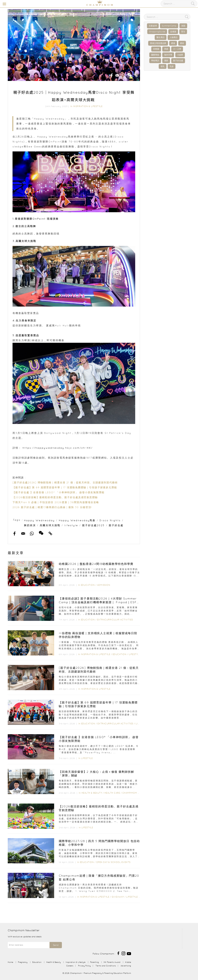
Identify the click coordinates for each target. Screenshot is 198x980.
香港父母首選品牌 (158, 43)
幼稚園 (156, 49)
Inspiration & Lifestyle (88, 106)
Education (88, 585)
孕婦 (166, 49)
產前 (182, 43)
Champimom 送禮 (132, 793)
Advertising (126, 966)
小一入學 (177, 49)
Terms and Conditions (106, 966)
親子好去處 (116, 525)
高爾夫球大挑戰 (50, 525)
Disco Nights (110, 520)
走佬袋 (173, 32)
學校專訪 (155, 61)
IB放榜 (180, 55)
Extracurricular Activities (115, 620)
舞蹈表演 (30, 525)
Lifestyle (135, 654)
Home (10, 962)
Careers (70, 966)
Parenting (95, 962)
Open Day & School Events (113, 862)
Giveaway (118, 897)
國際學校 (155, 55)
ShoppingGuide (157, 32)
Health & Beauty (92, 793)
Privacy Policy (84, 966)
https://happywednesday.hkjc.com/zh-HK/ (58, 448)
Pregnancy (23, 962)
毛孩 (172, 66)
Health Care (112, 793)
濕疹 (166, 61)
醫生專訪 (161, 37)
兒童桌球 (153, 26)
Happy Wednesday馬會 (77, 520)
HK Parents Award (112, 962)
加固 (183, 26)
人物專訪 (174, 37)
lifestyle (71, 525)
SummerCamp (169, 26)
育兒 (183, 32)
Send (56, 945)
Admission (104, 585)
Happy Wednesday (39, 520)
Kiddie (128, 962)
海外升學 (168, 55)
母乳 (163, 66)
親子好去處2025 (93, 525)
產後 (173, 43)
